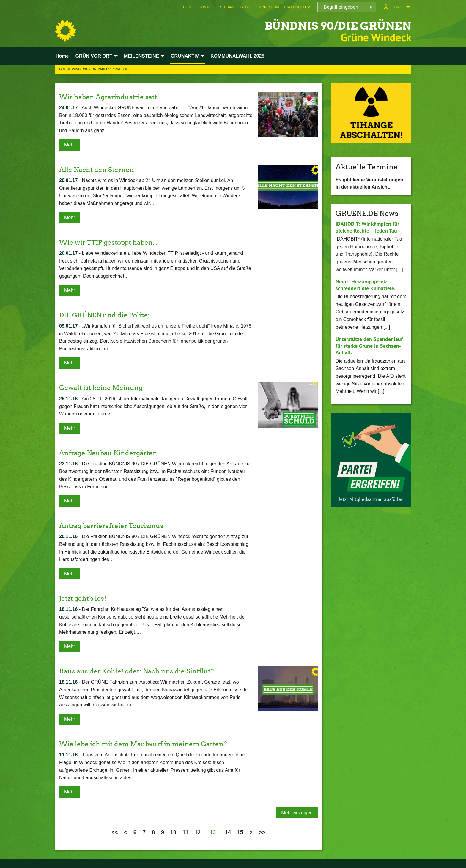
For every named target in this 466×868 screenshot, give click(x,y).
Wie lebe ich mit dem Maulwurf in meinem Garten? (150, 744)
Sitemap (228, 7)
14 (228, 832)
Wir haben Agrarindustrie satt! (113, 97)
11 (185, 832)
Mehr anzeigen (297, 813)
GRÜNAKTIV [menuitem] (185, 56)
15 (240, 832)
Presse (121, 69)
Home (188, 7)
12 (198, 832)
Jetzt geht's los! (85, 598)
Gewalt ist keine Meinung (104, 387)
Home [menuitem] (62, 56)
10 (173, 832)
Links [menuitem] (399, 7)
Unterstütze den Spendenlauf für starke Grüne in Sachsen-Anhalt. (369, 346)
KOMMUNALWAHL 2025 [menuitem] (237, 56)
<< (115, 832)
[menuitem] (188, 7)
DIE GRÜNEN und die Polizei (108, 315)
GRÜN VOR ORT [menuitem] (94, 56)
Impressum (269, 7)
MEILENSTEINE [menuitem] (141, 56)
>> (262, 832)
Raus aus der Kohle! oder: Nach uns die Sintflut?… (146, 671)
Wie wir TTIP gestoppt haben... (112, 242)
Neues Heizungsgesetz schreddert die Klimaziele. (365, 285)
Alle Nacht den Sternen (100, 169)
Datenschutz (297, 7)
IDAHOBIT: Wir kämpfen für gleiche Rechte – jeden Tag (367, 227)
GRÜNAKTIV (101, 69)
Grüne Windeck (74, 69)
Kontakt (207, 7)
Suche (247, 7)
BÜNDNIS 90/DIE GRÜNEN (325, 25)
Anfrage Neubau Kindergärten (112, 453)
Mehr (70, 145)
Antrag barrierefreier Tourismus (116, 525)
